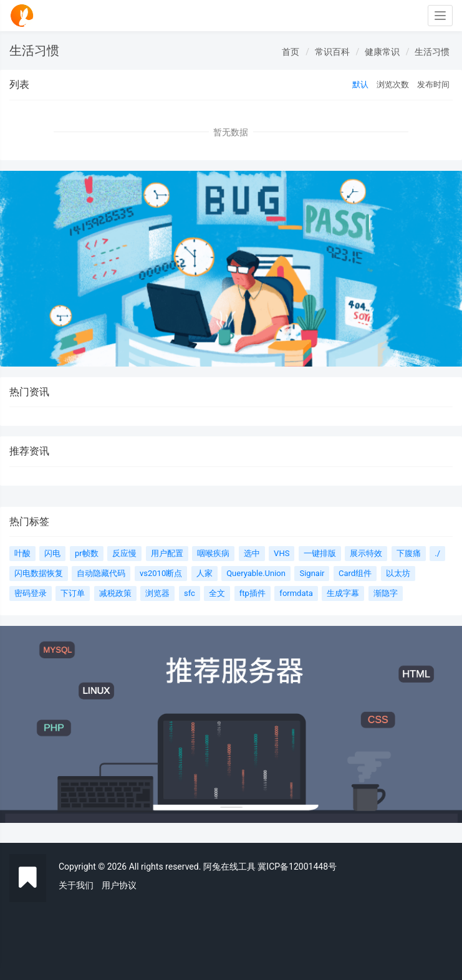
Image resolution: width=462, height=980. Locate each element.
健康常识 (382, 52)
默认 (360, 84)
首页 (291, 52)
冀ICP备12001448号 (297, 867)
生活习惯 (432, 52)
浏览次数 (393, 84)
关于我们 (76, 885)
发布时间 (433, 84)
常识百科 (332, 52)
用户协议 (119, 885)
